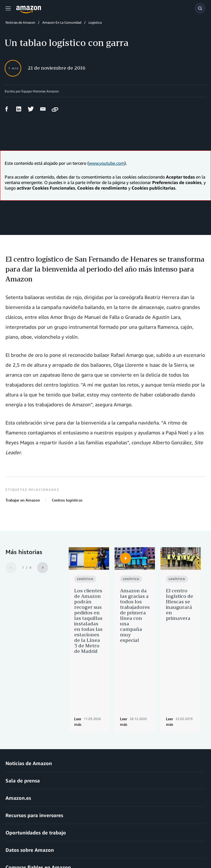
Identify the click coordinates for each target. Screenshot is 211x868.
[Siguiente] (43, 568)
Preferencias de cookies (163, 849)
